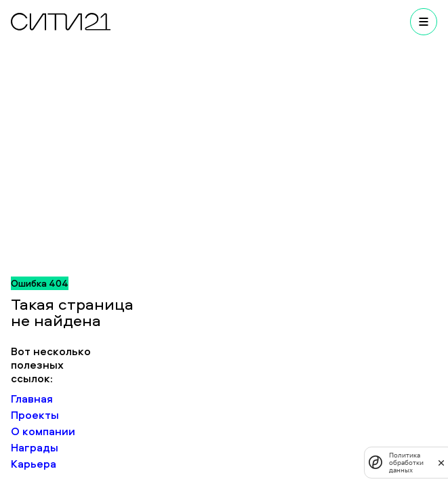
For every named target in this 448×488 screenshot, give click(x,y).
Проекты (35, 415)
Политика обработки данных (406, 463)
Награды (35, 447)
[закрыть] (441, 462)
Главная (32, 399)
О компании (43, 431)
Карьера (34, 464)
